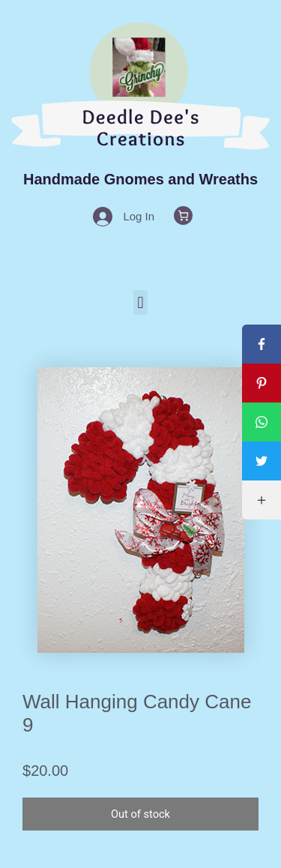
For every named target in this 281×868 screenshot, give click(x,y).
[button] (140, 302)
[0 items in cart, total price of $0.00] (183, 216)
